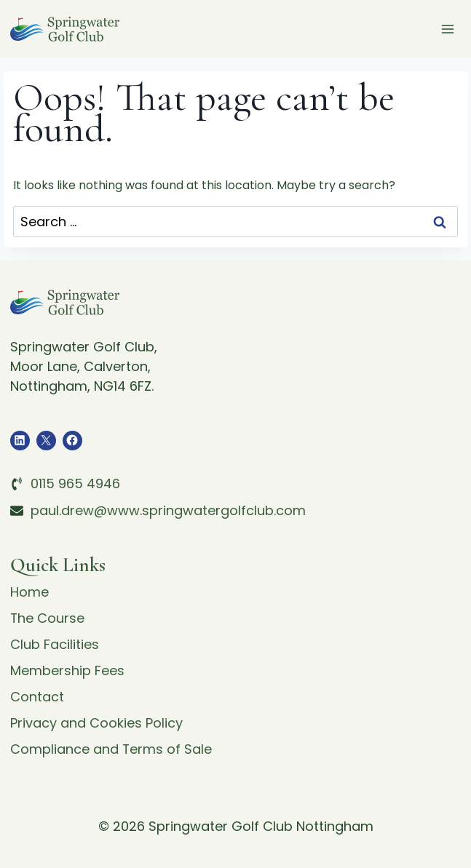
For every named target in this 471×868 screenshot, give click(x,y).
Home (29, 592)
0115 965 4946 (75, 483)
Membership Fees (67, 670)
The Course (48, 618)
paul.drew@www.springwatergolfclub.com (168, 510)
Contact (37, 697)
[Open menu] (448, 29)
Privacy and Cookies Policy (96, 723)
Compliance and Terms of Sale (111, 749)
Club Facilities (55, 644)
